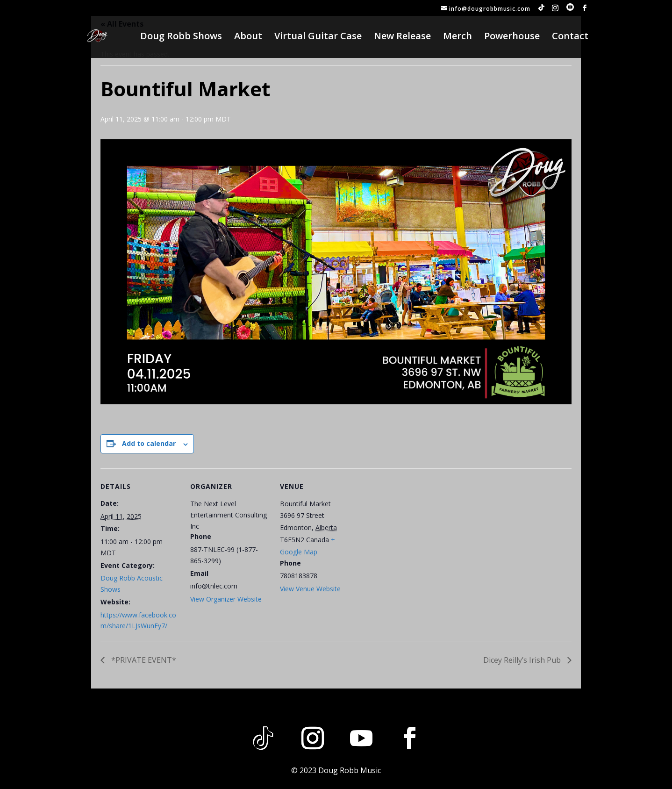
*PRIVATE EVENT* (143, 660)
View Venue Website (310, 589)
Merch (458, 37)
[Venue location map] (419, 533)
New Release (402, 37)
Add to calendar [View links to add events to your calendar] (149, 443)
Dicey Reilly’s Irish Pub (523, 660)
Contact (570, 37)
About (248, 37)
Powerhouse (512, 37)
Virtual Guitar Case (318, 37)
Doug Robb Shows (181, 37)
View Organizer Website (226, 599)
